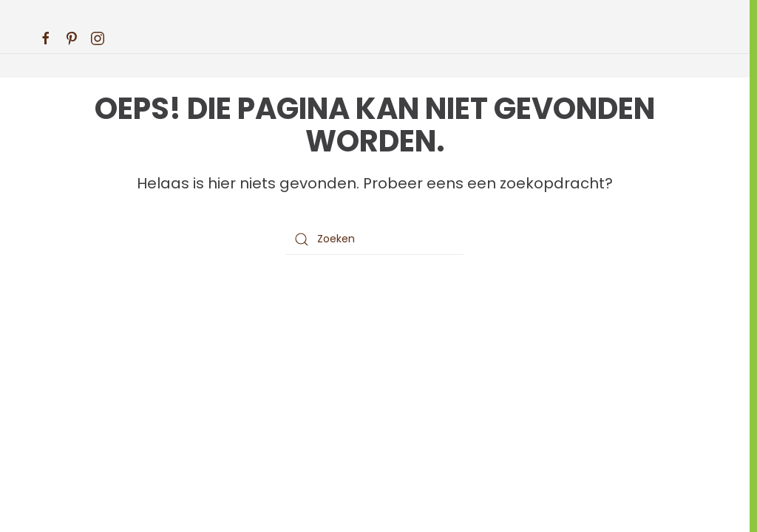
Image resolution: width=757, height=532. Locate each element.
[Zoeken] (375, 239)
